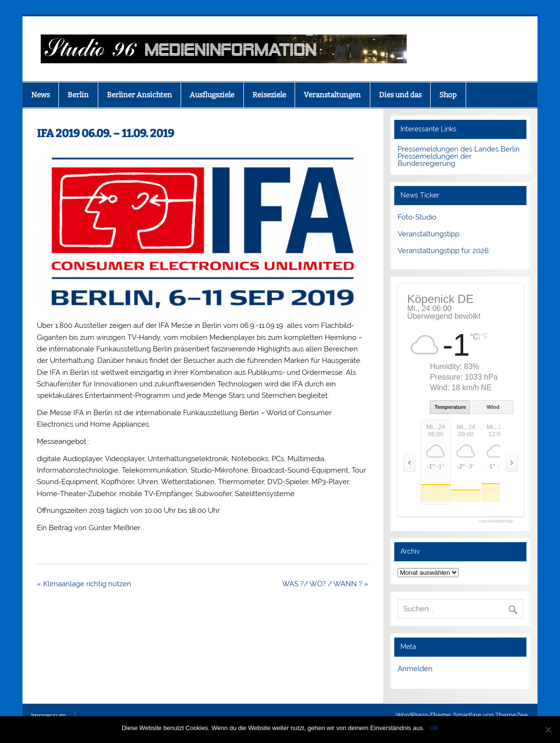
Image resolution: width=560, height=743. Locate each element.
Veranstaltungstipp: (429, 234)
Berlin (78, 95)
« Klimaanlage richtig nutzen (84, 584)
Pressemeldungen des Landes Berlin (459, 149)
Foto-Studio (417, 217)
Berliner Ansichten (139, 95)
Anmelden (415, 669)
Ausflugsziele (212, 95)
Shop (448, 95)
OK (434, 728)
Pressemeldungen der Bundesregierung (434, 160)
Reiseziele (269, 95)
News (40, 95)
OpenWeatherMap (496, 521)
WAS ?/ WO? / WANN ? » (325, 584)
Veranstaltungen (332, 95)
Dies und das (400, 95)
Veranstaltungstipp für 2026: (444, 251)
